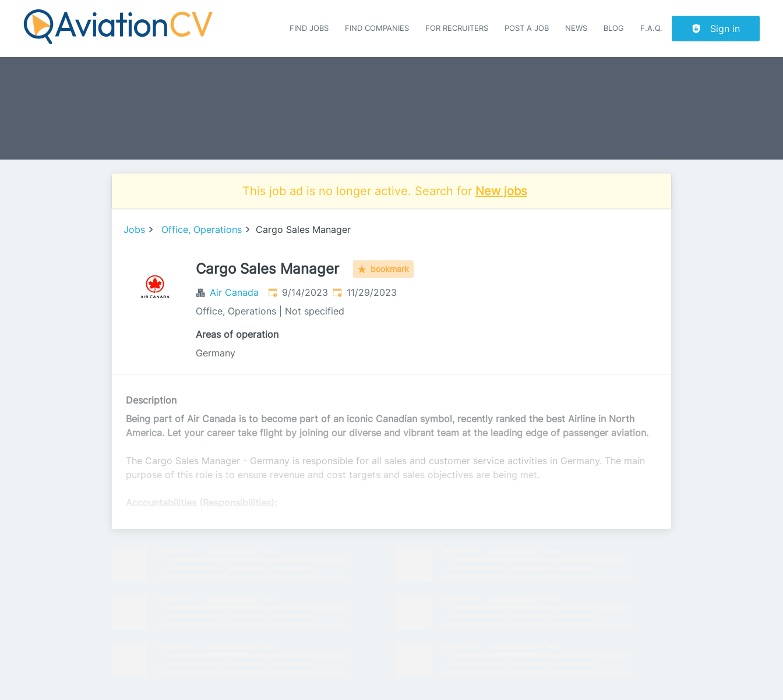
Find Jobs (309, 28)
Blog (614, 28)
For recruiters (457, 28)
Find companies (377, 28)
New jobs (501, 191)
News (576, 28)
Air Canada (234, 292)
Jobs (134, 229)
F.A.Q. (651, 28)
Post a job (527, 28)
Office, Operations (202, 229)
